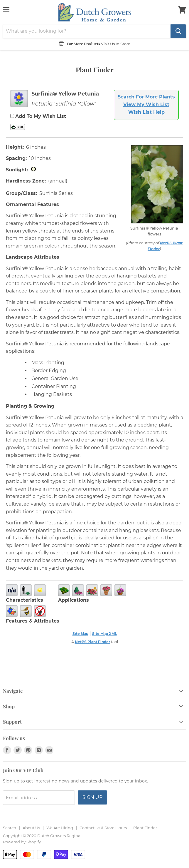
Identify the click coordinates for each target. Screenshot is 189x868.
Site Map (80, 634)
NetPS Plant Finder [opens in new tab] (92, 642)
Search (10, 828)
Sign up (92, 797)
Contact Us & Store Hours (103, 828)
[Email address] (39, 798)
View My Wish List (146, 104)
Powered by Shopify (22, 842)
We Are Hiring (60, 828)
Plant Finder (145, 828)
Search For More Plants (146, 97)
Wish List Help (146, 112)
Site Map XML (104, 634)
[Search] (87, 31)
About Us (31, 828)
